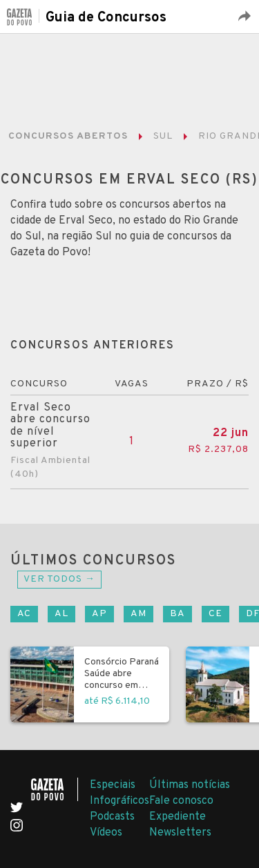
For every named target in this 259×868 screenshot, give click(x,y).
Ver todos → (59, 579)
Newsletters (180, 833)
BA (178, 614)
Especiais (113, 785)
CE (215, 614)
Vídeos (106, 833)
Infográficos (119, 801)
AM (138, 614)
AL (61, 614)
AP (99, 614)
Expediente (178, 817)
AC (24, 614)
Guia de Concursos (106, 18)
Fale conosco (181, 801)
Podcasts (112, 817)
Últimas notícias (190, 785)
